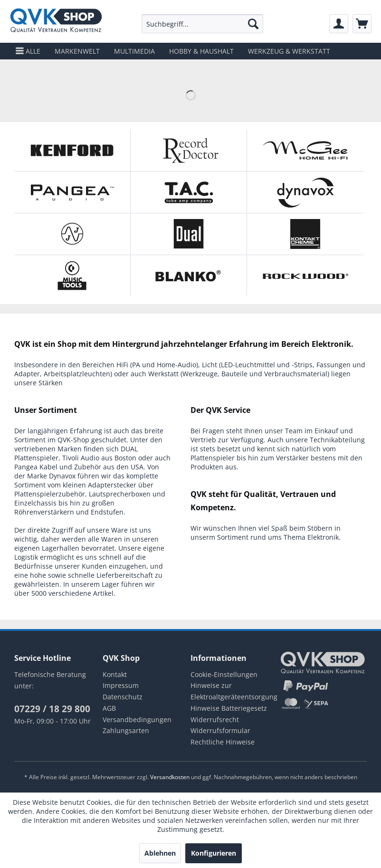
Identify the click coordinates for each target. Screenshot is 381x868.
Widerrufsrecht (215, 720)
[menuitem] (202, 24)
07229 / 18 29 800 (52, 709)
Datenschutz (123, 697)
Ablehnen (160, 853)
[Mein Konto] (339, 24)
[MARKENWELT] (77, 51)
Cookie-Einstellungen (224, 674)
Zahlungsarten (126, 730)
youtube (64, 746)
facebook (22, 746)
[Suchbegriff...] (202, 24)
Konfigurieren (214, 853)
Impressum (121, 685)
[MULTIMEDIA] (134, 51)
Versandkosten (170, 777)
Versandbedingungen (137, 720)
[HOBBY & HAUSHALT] (201, 51)
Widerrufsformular (220, 730)
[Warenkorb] (362, 24)
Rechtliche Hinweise (223, 742)
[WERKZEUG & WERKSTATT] (289, 51)
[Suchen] (253, 24)
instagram (43, 746)
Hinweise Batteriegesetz (229, 708)
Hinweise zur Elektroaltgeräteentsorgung (234, 691)
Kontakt (115, 674)
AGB (109, 708)
